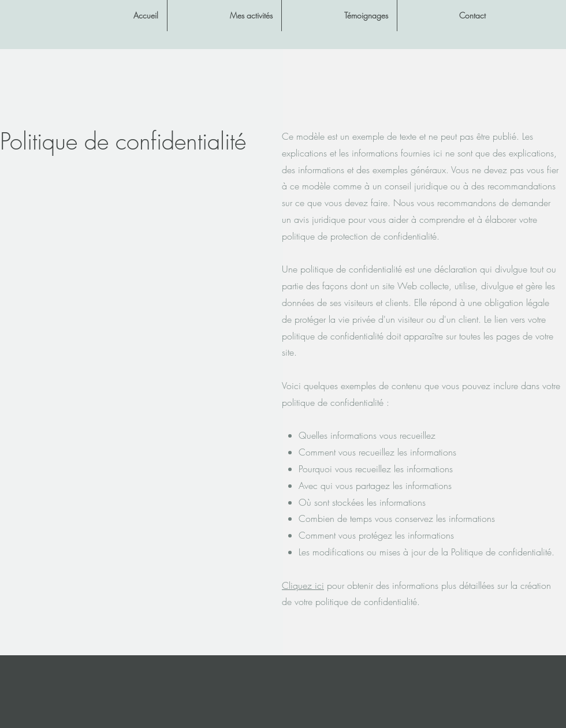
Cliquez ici (303, 585)
